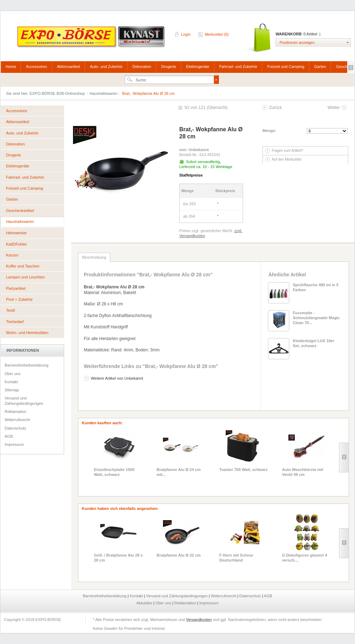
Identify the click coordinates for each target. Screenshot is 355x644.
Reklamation (15, 412)
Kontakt (11, 382)
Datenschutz (15, 428)
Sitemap (12, 390)
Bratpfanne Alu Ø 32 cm (179, 555)
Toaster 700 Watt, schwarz (243, 470)
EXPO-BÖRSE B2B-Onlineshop (92, 39)
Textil (10, 310)
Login (186, 34)
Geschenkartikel (20, 211)
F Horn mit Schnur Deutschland (236, 558)
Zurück (275, 108)
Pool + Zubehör (19, 299)
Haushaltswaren (104, 93)
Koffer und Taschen (23, 266)
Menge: (269, 131)
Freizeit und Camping (286, 67)
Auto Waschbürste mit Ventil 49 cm (303, 472)
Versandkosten (199, 620)
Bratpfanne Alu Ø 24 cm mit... (179, 472)
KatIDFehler (16, 244)
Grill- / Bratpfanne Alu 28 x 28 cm (118, 558)
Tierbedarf (15, 322)
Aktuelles (145, 603)
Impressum (14, 444)
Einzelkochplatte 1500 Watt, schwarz (114, 472)
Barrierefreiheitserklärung (27, 365)
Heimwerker (16, 233)
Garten (320, 67)
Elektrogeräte (198, 67)
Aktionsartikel (69, 67)
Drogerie (169, 67)
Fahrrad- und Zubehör (238, 67)
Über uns (13, 374)
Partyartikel (16, 288)
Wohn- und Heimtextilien (27, 333)
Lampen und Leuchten (25, 277)
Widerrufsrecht (17, 420)
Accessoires (36, 67)
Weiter (334, 108)
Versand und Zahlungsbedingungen (24, 401)
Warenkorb (258, 38)
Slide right (344, 458)
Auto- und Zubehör (106, 67)
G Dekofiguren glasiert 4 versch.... (305, 558)
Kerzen (12, 255)
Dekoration (142, 67)
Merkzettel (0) (217, 34)
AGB (9, 436)
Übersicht (217, 108)
